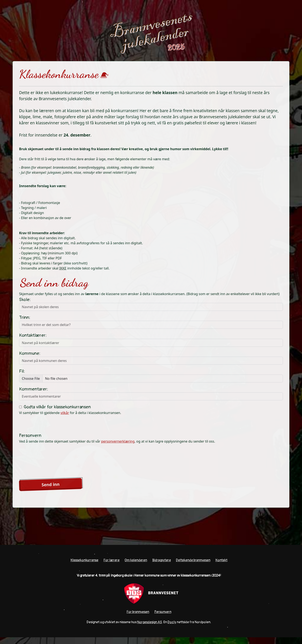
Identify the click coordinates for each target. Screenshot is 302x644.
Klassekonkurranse (84, 560)
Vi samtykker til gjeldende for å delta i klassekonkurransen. (70, 410)
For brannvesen (138, 612)
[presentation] (51, 460)
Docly (172, 622)
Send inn (51, 485)
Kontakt (221, 560)
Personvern (163, 612)
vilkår (65, 413)
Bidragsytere (162, 560)
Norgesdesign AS (150, 622)
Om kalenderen (136, 560)
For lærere (111, 560)
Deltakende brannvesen (193, 560)
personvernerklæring (118, 441)
